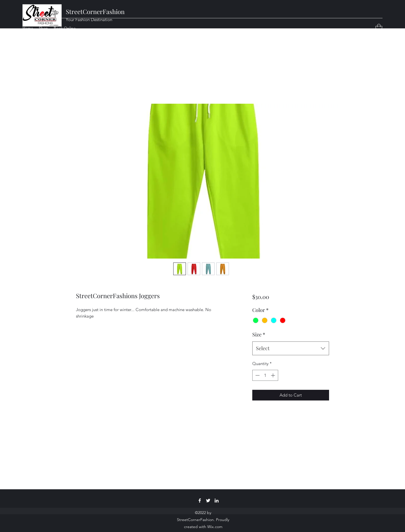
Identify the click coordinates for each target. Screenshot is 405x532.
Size (259, 334)
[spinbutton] (265, 375)
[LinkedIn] (217, 501)
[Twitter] (208, 501)
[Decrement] (257, 375)
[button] (379, 28)
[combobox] (291, 348)
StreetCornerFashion (95, 12)
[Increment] (274, 375)
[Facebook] (200, 501)
